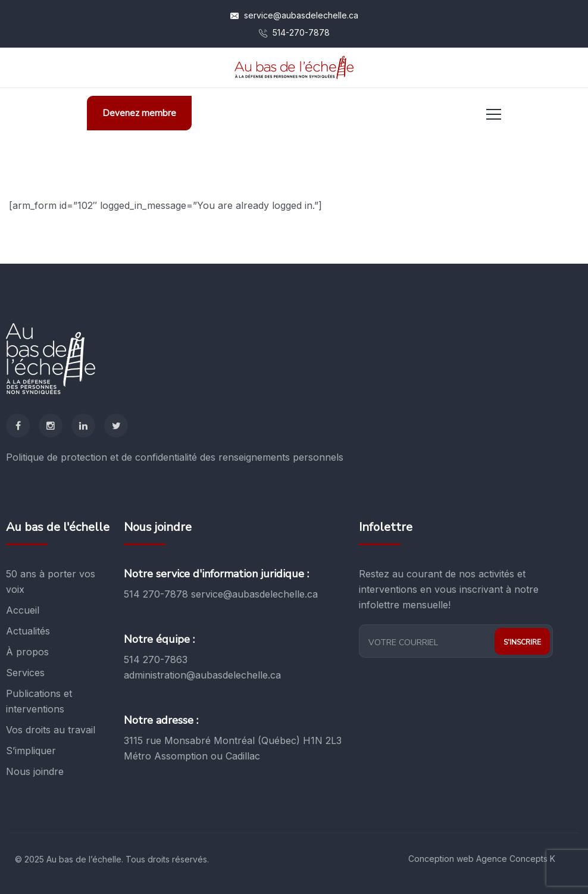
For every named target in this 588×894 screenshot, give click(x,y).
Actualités (28, 631)
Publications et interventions (39, 701)
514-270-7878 (294, 32)
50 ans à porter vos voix (51, 582)
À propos (27, 652)
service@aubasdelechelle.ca (294, 15)
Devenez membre (139, 113)
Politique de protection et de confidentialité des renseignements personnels (175, 457)
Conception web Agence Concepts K (482, 859)
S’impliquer (31, 751)
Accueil (23, 610)
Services (25, 673)
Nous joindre (35, 771)
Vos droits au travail (51, 730)
